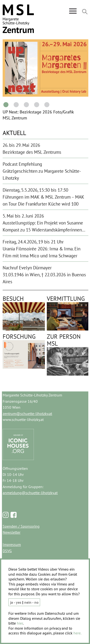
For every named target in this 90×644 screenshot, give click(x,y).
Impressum (12, 544)
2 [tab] (15, 104)
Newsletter (12, 532)
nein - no (31, 602)
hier (20, 623)
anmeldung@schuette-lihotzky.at (30, 493)
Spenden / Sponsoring (21, 526)
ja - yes (16, 602)
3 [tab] (25, 104)
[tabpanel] (46, 68)
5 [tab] (46, 104)
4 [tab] (36, 104)
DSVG (7, 551)
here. (77, 633)
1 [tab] (5, 104)
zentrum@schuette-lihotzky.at (27, 414)
